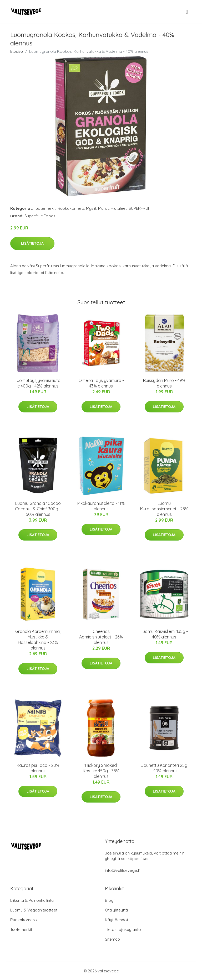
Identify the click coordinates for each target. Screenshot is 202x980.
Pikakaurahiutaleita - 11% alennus (101, 506)
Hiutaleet (119, 208)
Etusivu (17, 51)
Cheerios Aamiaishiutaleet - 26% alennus (101, 637)
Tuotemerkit (45, 208)
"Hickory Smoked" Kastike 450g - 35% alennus (101, 771)
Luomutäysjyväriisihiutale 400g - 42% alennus (38, 383)
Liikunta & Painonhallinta (32, 900)
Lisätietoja (32, 243)
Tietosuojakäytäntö (123, 929)
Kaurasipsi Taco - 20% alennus (38, 768)
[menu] (187, 12)
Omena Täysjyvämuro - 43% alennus (101, 383)
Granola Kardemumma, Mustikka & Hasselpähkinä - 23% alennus (38, 640)
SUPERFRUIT (140, 208)
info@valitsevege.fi (123, 870)
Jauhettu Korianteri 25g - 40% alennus (164, 768)
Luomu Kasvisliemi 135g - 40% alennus (164, 634)
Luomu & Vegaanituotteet (34, 910)
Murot (103, 208)
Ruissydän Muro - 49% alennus (164, 383)
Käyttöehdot (117, 920)
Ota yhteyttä (116, 910)
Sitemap (112, 939)
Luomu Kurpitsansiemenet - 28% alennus (164, 509)
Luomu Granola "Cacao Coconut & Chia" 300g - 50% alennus (38, 509)
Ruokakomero (71, 208)
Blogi (110, 900)
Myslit (91, 208)
